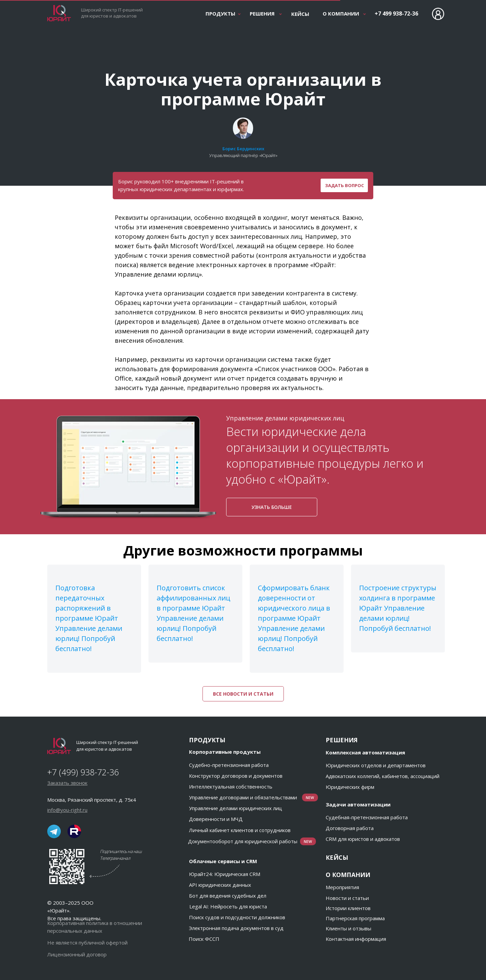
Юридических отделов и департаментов (376, 765)
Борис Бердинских (243, 149)
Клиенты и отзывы (348, 928)
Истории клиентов (348, 908)
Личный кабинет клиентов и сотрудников (240, 830)
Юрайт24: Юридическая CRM (225, 874)
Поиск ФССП (204, 939)
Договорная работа (350, 828)
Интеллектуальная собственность (231, 786)
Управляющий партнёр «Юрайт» (243, 155)
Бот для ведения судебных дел (228, 896)
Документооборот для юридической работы (243, 841)
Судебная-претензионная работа (367, 817)
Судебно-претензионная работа (229, 765)
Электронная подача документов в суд (236, 928)
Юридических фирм (350, 787)
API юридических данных (220, 885)
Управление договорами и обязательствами (243, 797)
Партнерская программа (355, 918)
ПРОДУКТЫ (220, 14)
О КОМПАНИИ (341, 14)
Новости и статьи (347, 898)
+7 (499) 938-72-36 (83, 772)
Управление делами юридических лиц (236, 808)
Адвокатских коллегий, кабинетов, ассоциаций (383, 776)
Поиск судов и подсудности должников (237, 917)
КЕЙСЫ (300, 14)
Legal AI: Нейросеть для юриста (228, 906)
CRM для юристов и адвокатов (363, 839)
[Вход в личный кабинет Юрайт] (438, 14)
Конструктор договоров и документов (236, 776)
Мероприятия (342, 887)
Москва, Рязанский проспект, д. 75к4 (92, 800)
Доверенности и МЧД (216, 819)
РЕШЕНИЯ (262, 14)
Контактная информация (356, 939)
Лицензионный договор (77, 954)
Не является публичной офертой (87, 943)
